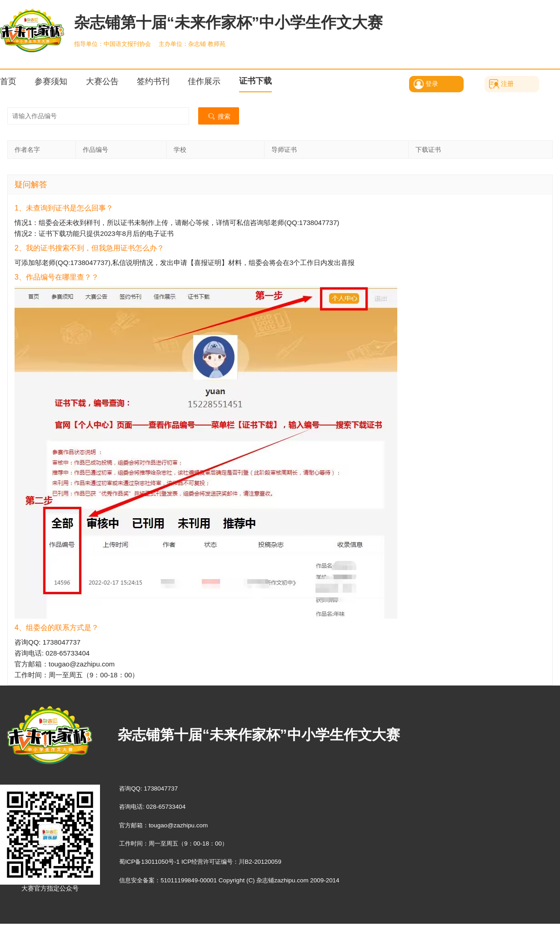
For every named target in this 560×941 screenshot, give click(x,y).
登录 (432, 84)
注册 (507, 84)
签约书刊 (153, 81)
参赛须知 (51, 81)
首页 (8, 81)
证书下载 (255, 81)
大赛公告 (102, 81)
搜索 (219, 116)
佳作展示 (204, 81)
